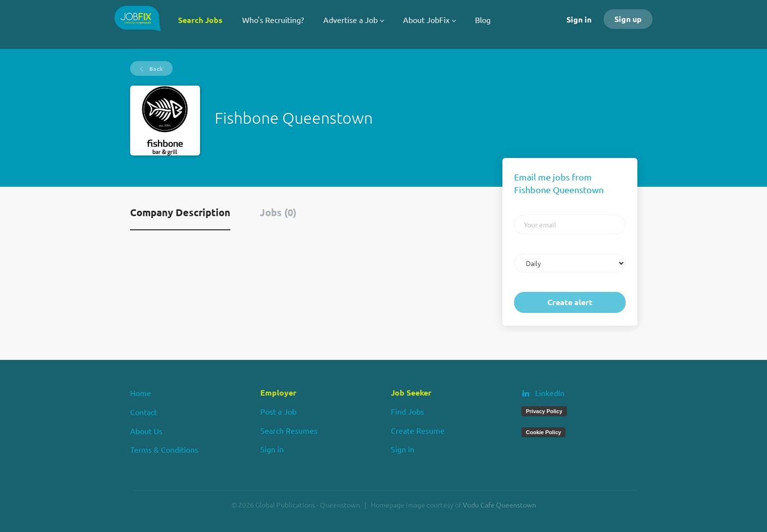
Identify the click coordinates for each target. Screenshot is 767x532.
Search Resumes (289, 430)
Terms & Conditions (164, 449)
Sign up (628, 19)
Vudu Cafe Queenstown (499, 505)
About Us (146, 431)
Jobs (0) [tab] (278, 212)
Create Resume (418, 430)
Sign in (579, 19)
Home (141, 393)
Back (155, 68)
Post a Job (278, 411)
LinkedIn (550, 393)
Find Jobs (407, 411)
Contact (144, 412)
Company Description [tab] (180, 212)
